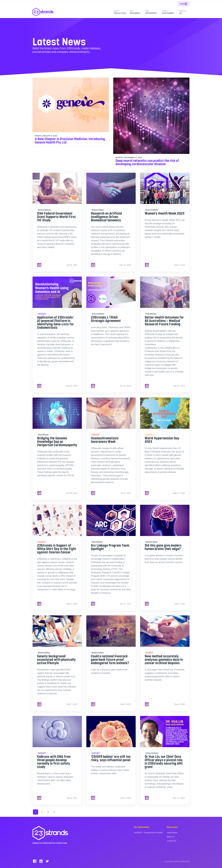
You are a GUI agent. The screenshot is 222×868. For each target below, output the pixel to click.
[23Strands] (43, 12)
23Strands (168, 12)
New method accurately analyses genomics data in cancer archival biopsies (164, 659)
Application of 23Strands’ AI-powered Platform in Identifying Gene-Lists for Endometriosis (55, 322)
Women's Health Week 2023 (165, 213)
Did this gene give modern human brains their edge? (163, 547)
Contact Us (172, 841)
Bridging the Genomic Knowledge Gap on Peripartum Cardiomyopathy (57, 441)
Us (183, 12)
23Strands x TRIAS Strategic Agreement (106, 319)
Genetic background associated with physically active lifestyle (56, 659)
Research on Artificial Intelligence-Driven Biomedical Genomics (106, 217)
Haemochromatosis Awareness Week (105, 440)
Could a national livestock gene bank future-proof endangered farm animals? (110, 659)
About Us (171, 837)
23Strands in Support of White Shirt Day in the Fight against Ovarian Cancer (57, 549)
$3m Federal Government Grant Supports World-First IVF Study (56, 217)
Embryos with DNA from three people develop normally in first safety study (54, 762)
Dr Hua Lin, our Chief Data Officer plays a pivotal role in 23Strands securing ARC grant (164, 762)
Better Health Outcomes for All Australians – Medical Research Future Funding (164, 321)
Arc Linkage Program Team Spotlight (110, 547)
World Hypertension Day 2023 (162, 440)
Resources (151, 12)
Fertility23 (120, 12)
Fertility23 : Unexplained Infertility (148, 832)
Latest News (172, 832)
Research (135, 12)
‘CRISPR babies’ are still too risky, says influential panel (111, 758)
